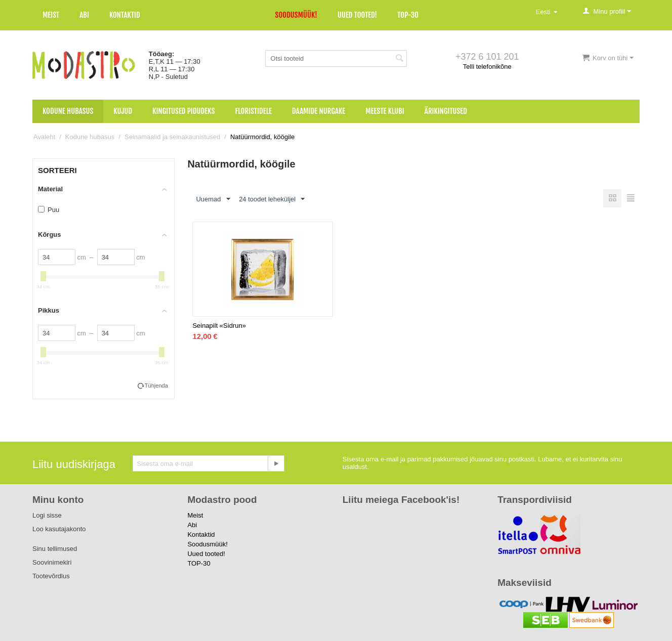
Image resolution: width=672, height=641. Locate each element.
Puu (49, 210)
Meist (51, 15)
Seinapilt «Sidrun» (219, 326)
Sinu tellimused (55, 549)
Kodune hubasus (68, 111)
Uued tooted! (357, 15)
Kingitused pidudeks (183, 111)
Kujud (123, 111)
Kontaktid (125, 15)
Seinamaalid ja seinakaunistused (172, 137)
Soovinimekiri (52, 562)
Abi (84, 15)
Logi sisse (47, 515)
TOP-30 (408, 15)
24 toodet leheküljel (272, 199)
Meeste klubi (385, 111)
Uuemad (213, 199)
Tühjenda (156, 386)
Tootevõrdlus (51, 576)
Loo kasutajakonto (59, 529)
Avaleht (44, 137)
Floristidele (254, 111)
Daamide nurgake (319, 111)
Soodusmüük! (296, 15)
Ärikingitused (446, 111)
